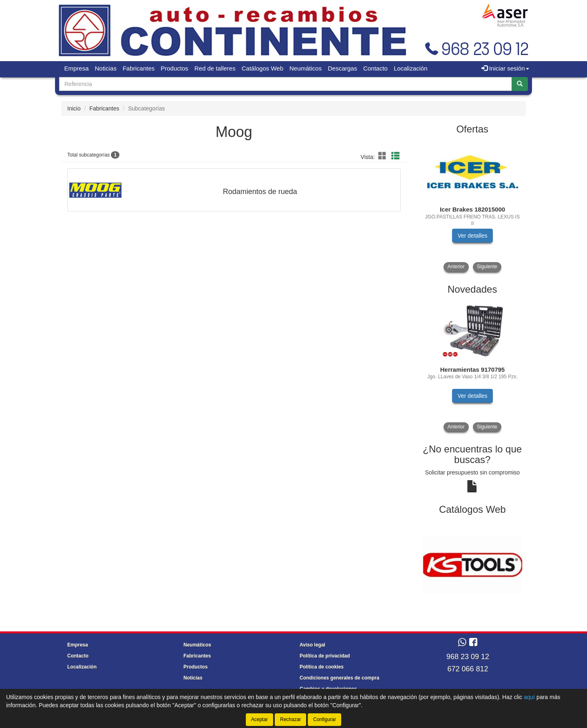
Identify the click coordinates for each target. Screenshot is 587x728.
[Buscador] (286, 84)
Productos (174, 68)
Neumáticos (306, 68)
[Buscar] (520, 84)
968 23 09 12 (468, 657)
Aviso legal (312, 645)
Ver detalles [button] (472, 236)
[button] (384, 156)
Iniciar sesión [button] (505, 68)
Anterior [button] (456, 267)
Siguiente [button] (487, 267)
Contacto (375, 68)
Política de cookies (322, 667)
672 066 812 (468, 669)
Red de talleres (215, 68)
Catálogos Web (263, 68)
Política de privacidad (325, 656)
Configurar (324, 719)
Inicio (74, 108)
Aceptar (259, 719)
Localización (411, 68)
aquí (529, 697)
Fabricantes (139, 68)
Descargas (342, 68)
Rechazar (290, 719)
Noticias (106, 68)
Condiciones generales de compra (339, 678)
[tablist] (473, 206)
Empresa (77, 68)
